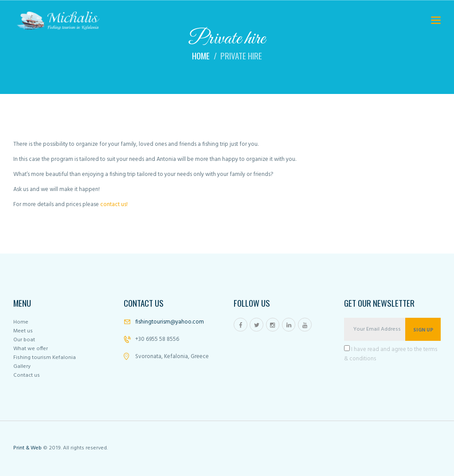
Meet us (23, 331)
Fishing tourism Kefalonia (45, 358)
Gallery (22, 367)
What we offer (31, 349)
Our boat (24, 340)
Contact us (27, 375)
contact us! (114, 205)
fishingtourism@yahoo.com (170, 322)
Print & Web (27, 448)
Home (201, 56)
